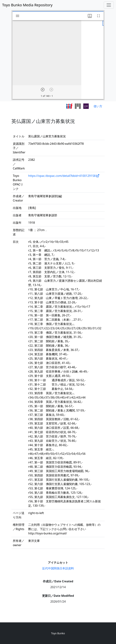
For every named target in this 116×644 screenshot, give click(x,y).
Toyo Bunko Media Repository (27, 5)
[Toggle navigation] (109, 5)
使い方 (98, 106)
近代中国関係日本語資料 (58, 568)
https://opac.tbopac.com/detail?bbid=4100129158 (62, 176)
